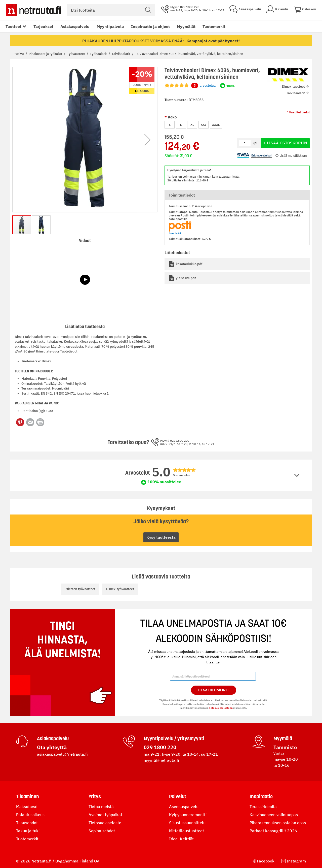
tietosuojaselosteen (221, 708)
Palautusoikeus (30, 815)
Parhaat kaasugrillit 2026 (273, 831)
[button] (147, 140)
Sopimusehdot (102, 831)
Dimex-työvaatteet (120, 589)
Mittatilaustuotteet (187, 831)
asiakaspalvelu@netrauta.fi (62, 754)
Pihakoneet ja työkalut (46, 54)
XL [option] (192, 125)
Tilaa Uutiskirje (213, 690)
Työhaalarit (99, 54)
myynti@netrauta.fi (161, 760)
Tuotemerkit (214, 26)
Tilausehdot (27, 823)
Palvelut (178, 796)
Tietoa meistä (101, 807)
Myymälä (283, 738)
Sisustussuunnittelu (187, 823)
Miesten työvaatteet (80, 589)
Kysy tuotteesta (161, 537)
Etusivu (19, 54)
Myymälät (186, 26)
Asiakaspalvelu (75, 26)
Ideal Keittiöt (181, 839)
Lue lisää (175, 233)
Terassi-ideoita (263, 807)
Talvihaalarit (121, 54)
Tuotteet (13, 26)
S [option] (170, 125)
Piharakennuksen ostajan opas (278, 823)
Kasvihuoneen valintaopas (274, 815)
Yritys (95, 796)
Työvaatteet (76, 54)
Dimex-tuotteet (293, 87)
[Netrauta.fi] (33, 10)
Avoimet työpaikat (105, 815)
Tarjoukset (43, 26)
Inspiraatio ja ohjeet (150, 26)
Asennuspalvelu (184, 807)
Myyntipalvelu (110, 26)
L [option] (181, 125)
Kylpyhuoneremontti (188, 815)
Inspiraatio (261, 796)
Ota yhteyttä (52, 747)
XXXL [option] (216, 125)
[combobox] (111, 10)
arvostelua (203, 86)
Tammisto (285, 747)
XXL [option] (204, 125)
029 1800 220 (160, 747)
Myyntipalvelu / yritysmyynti (174, 738)
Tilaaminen (28, 796)
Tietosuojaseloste (105, 823)
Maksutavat (27, 807)
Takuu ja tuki (28, 831)
